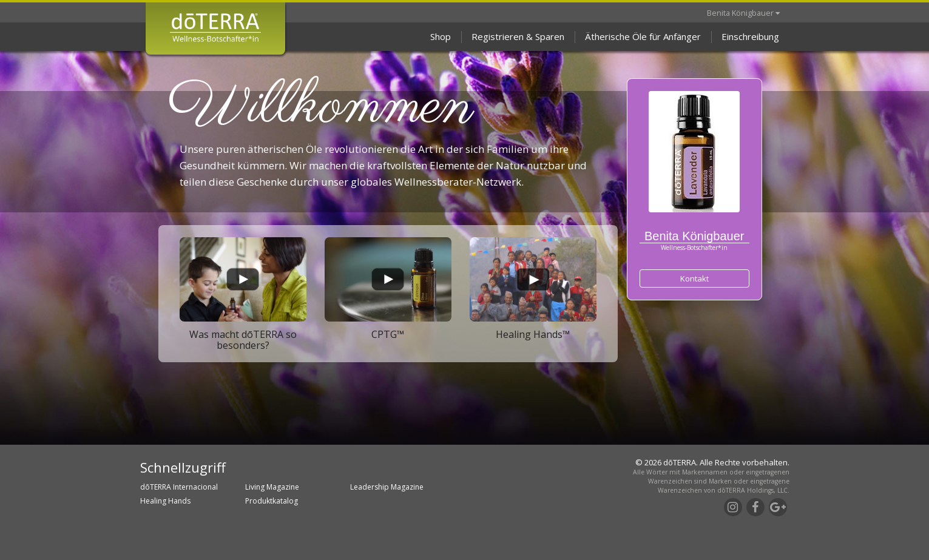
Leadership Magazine (387, 487)
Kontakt (694, 278)
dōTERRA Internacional (179, 487)
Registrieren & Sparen (518, 36)
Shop (441, 36)
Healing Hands (165, 501)
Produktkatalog (272, 501)
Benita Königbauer (743, 13)
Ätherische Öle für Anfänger (643, 36)
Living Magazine (272, 487)
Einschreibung (750, 36)
